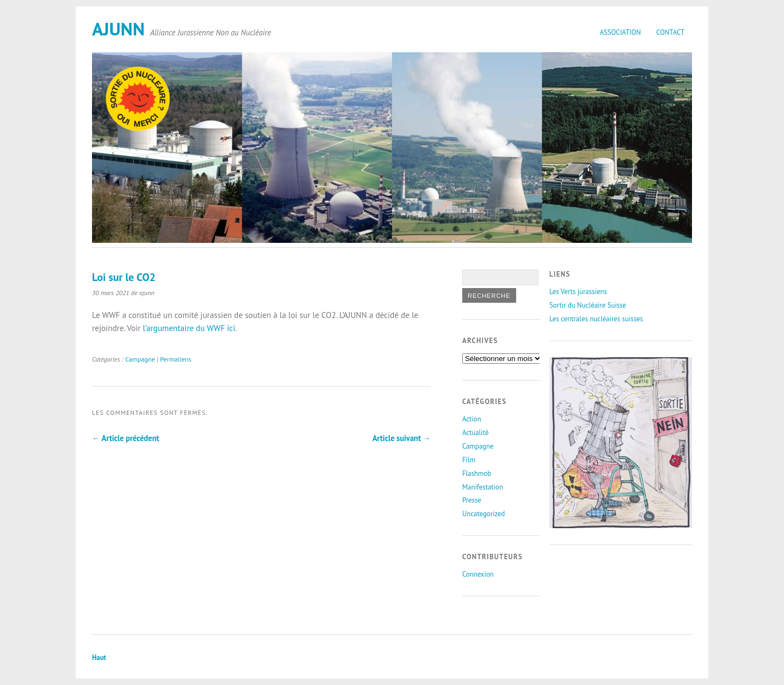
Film (469, 460)
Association (621, 32)
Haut (99, 658)
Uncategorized (483, 514)
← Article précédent (125, 438)
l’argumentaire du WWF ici (189, 328)
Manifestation (483, 487)
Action (472, 419)
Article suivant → (402, 438)
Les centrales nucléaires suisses (596, 319)
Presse (472, 500)
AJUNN (118, 29)
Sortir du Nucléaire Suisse (588, 305)
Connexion (478, 574)
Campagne (140, 359)
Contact (670, 32)
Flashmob (477, 473)
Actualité (476, 433)
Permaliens (176, 359)
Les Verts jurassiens (578, 292)
